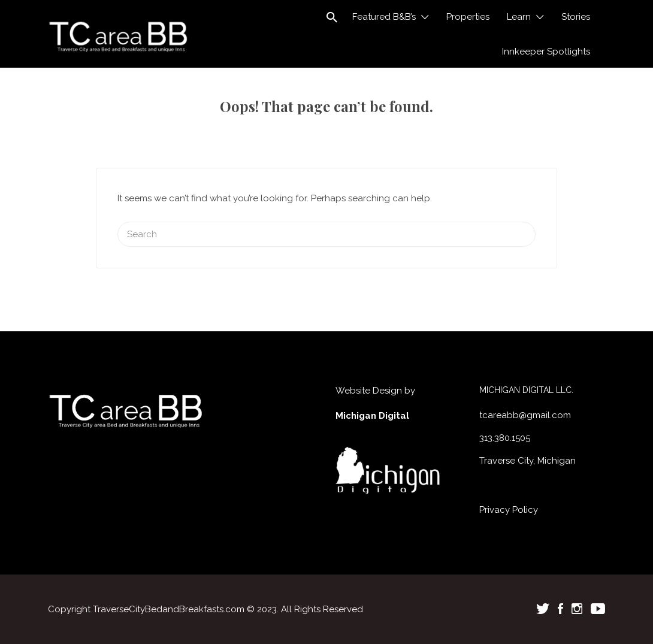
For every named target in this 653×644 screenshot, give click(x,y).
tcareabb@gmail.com (525, 415)
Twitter (543, 609)
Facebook (560, 609)
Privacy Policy (509, 510)
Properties (468, 17)
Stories (576, 17)
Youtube (598, 609)
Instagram (577, 609)
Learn (519, 17)
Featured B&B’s (384, 17)
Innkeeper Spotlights (546, 52)
